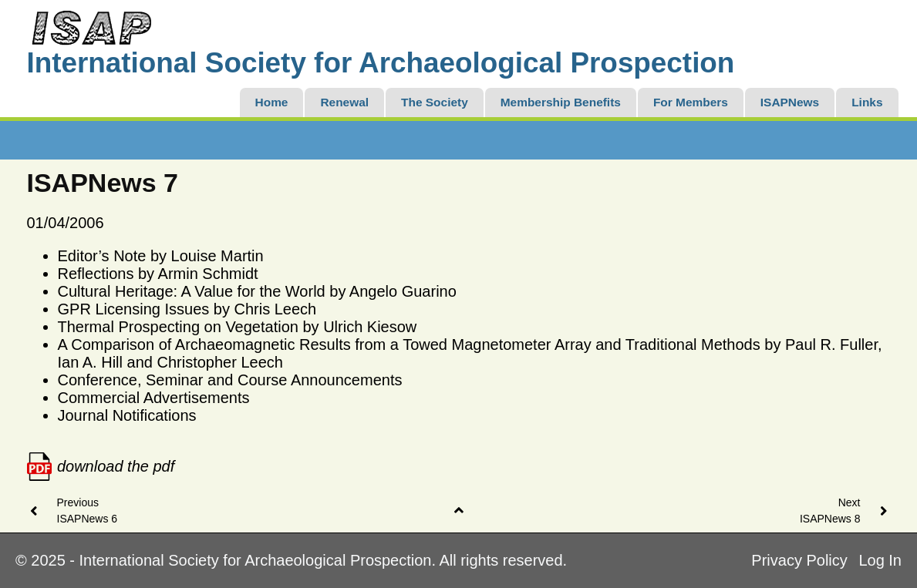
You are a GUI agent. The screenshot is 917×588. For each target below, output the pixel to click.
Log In (880, 560)
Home (272, 102)
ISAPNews (790, 102)
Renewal (344, 102)
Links (867, 102)
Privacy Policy (799, 560)
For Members (691, 102)
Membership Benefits (561, 102)
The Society (435, 102)
